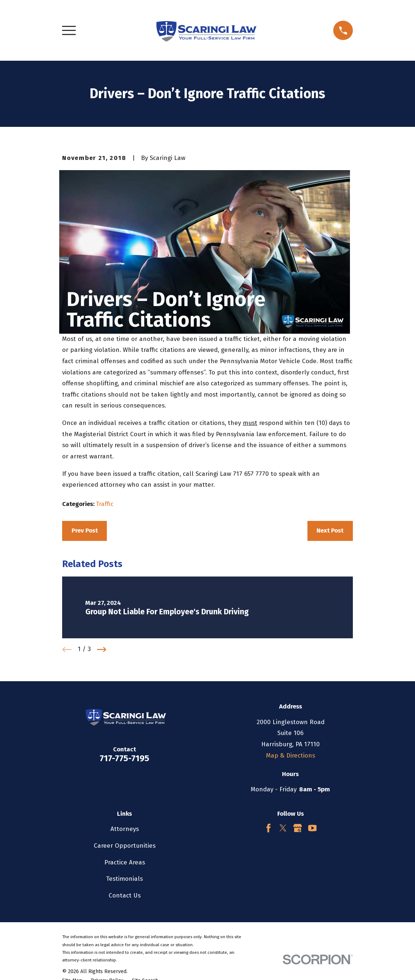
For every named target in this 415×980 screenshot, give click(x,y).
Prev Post (85, 531)
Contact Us (125, 895)
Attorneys (125, 829)
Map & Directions (291, 756)
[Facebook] (269, 828)
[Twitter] (283, 828)
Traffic (105, 504)
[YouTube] (313, 828)
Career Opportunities (125, 846)
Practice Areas (125, 862)
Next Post (330, 531)
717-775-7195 (124, 758)
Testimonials (124, 879)
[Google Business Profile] (298, 828)
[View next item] (102, 650)
